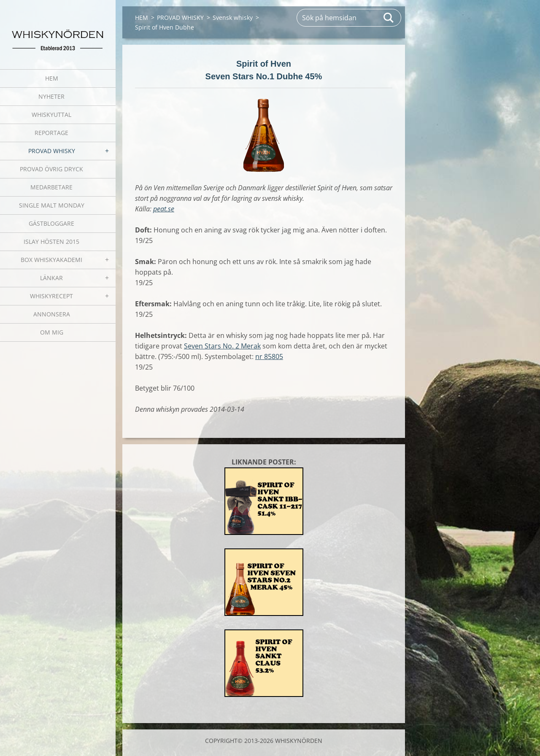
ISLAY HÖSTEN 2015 (51, 242)
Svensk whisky (233, 18)
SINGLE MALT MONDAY (52, 205)
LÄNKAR (51, 278)
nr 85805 (269, 356)
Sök (389, 18)
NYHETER (51, 96)
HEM (52, 78)
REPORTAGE (51, 133)
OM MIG (52, 332)
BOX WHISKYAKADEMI (51, 260)
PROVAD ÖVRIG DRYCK (51, 169)
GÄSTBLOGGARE (51, 223)
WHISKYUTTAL (51, 115)
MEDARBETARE (51, 187)
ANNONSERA (52, 314)
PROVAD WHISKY (52, 151)
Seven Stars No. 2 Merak (222, 346)
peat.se (164, 209)
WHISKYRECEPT (51, 296)
